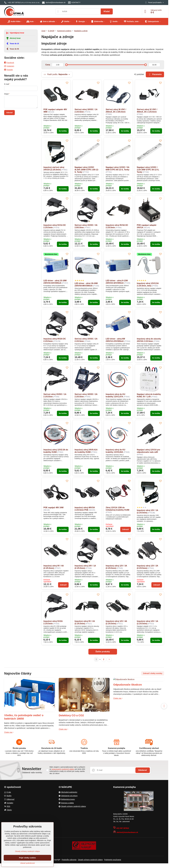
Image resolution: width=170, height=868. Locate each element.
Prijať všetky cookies (27, 858)
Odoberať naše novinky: (32, 773)
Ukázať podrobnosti (27, 863)
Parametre (155, 74)
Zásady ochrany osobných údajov (90, 860)
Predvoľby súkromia (69, 860)
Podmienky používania (113, 860)
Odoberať (143, 770)
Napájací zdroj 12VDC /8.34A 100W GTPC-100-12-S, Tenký (87, 170)
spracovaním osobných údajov (63, 769)
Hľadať (107, 11)
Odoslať (10, 113)
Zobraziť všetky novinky (153, 673)
